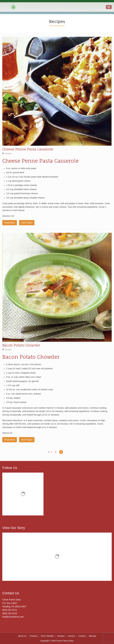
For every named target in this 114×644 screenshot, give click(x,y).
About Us (22, 636)
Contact (82, 636)
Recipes (8, 154)
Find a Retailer (47, 636)
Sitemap (92, 636)
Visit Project (27, 223)
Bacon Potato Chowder (21, 345)
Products (33, 636)
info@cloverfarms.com (13, 617)
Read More (10, 223)
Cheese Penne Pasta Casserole (28, 149)
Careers (71, 636)
